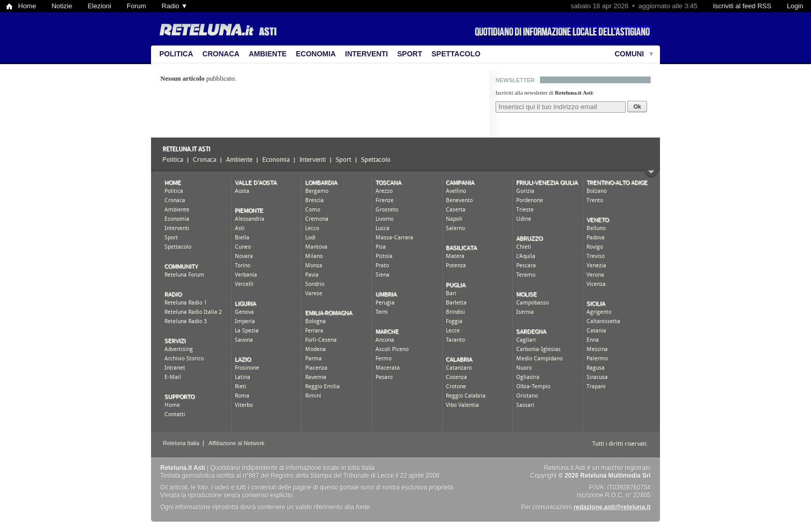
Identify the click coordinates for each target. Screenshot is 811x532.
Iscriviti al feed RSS (742, 6)
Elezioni (99, 6)
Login (795, 6)
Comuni (629, 54)
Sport (410, 54)
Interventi (366, 54)
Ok (637, 107)
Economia (316, 54)
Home (27, 6)
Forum (137, 6)
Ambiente (268, 54)
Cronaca (221, 54)
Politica (176, 54)
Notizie (62, 6)
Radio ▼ (175, 6)
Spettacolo (456, 54)
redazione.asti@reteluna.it (612, 507)
